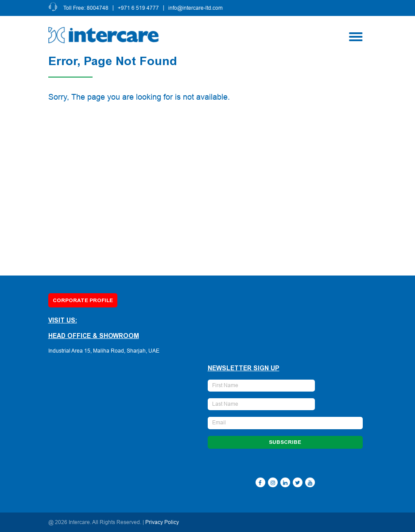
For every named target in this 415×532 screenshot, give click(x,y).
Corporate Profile (83, 300)
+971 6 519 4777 (139, 8)
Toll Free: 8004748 (86, 8)
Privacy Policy (162, 522)
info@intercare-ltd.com (196, 8)
